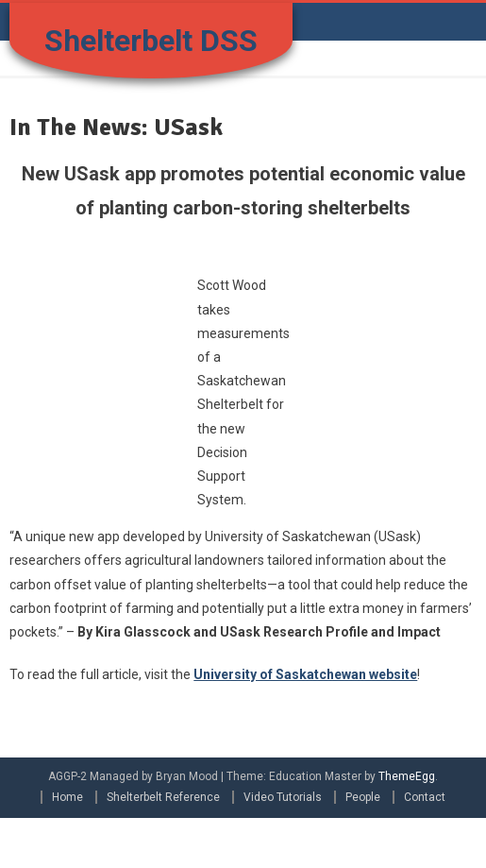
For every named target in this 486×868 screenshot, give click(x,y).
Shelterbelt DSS (151, 41)
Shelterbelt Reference (163, 797)
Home (67, 797)
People (363, 797)
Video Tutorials (283, 797)
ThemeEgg (407, 776)
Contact (425, 797)
